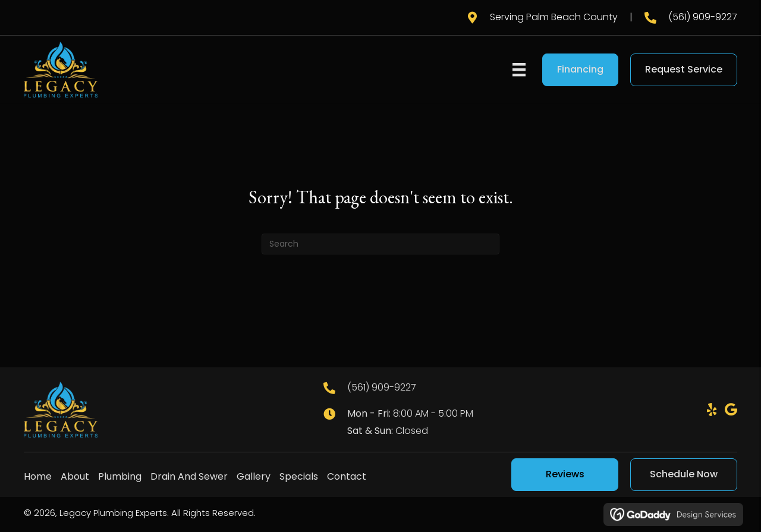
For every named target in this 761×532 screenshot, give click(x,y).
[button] (712, 410)
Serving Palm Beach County (554, 17)
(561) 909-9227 (703, 17)
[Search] (380, 244)
